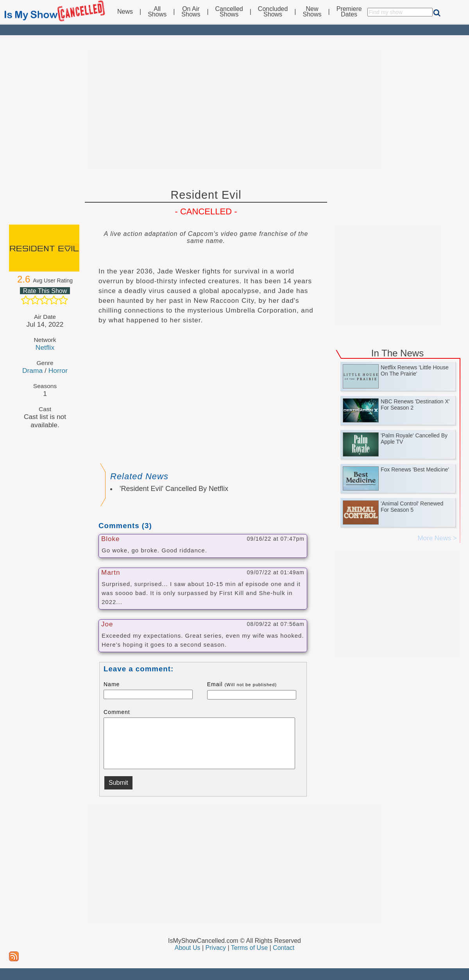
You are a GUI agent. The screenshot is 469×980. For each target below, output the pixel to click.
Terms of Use (249, 948)
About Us (188, 948)
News (125, 12)
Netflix (45, 347)
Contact (284, 948)
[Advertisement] (234, 110)
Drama (32, 370)
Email (242, 684)
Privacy (216, 948)
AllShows (157, 12)
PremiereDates (349, 12)
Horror (58, 370)
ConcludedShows (273, 12)
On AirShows (191, 12)
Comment (117, 712)
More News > (437, 538)
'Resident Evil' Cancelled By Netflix (174, 489)
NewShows (312, 12)
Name (112, 684)
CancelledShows (229, 12)
